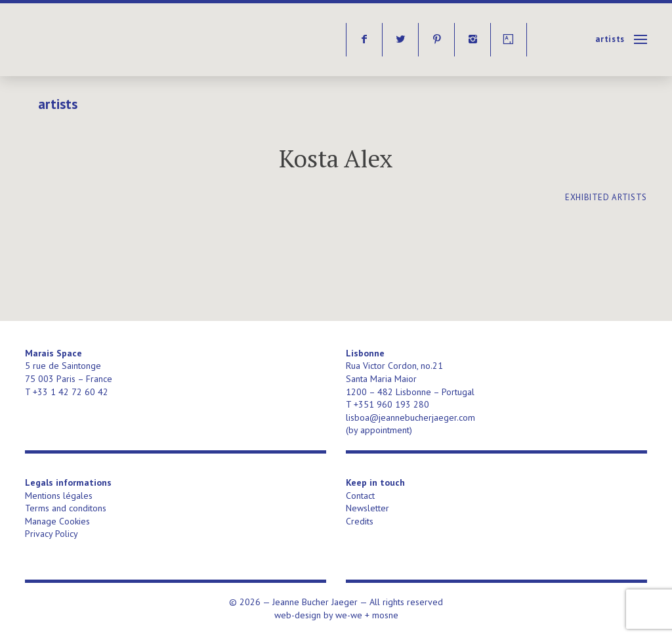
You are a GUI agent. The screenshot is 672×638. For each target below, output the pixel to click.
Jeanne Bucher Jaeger (126, 40)
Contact (360, 496)
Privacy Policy (52, 534)
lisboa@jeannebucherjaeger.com (410, 417)
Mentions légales (59, 496)
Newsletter (367, 508)
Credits (360, 521)
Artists (610, 39)
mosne (385, 615)
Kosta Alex (336, 159)
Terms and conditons (66, 508)
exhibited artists (606, 197)
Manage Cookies (57, 521)
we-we (349, 615)
